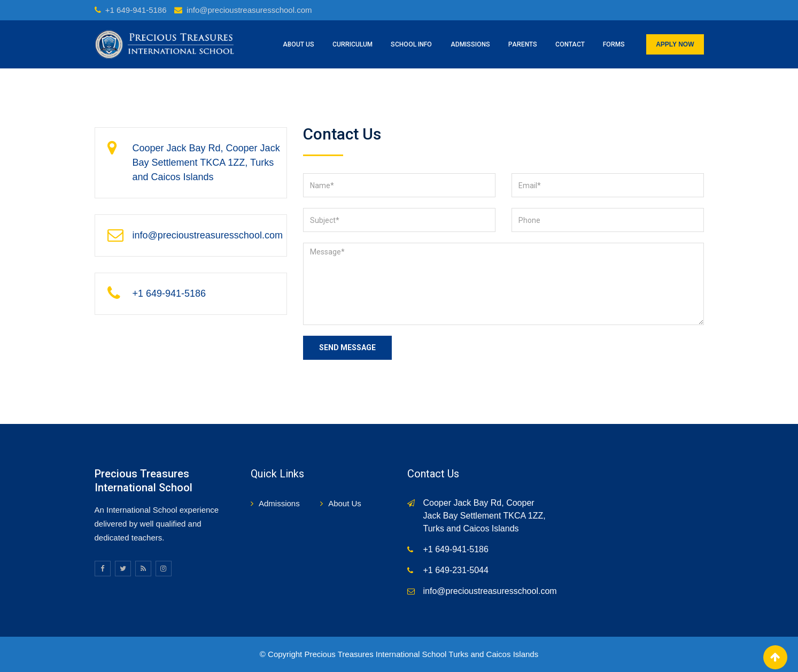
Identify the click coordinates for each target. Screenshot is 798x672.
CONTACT (570, 44)
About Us (345, 503)
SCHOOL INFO (411, 44)
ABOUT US (299, 44)
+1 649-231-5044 (456, 570)
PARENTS (523, 44)
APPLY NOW (675, 44)
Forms (614, 44)
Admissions (279, 503)
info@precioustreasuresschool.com (249, 10)
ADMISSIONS (470, 44)
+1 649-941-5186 (136, 10)
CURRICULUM (352, 44)
